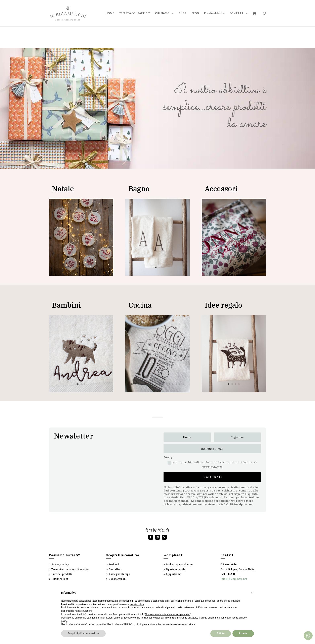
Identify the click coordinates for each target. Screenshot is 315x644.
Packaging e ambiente (179, 564)
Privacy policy (60, 564)
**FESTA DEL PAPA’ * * (135, 13)
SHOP (183, 13)
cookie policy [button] (137, 604)
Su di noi (114, 564)
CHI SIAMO (162, 13)
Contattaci (115, 569)
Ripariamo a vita (175, 569)
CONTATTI (237, 13)
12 (169, 384)
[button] (252, 593)
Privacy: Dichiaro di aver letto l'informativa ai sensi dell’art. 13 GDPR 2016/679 (212, 465)
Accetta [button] (243, 633)
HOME (110, 13)
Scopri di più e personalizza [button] (83, 633)
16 (183, 384)
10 (97, 268)
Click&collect (60, 579)
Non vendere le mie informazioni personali (168, 614)
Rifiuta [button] (220, 633)
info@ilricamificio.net (234, 579)
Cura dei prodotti (62, 574)
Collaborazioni (118, 579)
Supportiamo (173, 574)
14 (176, 384)
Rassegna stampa (119, 574)
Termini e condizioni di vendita (70, 569)
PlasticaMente (214, 13)
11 (166, 384)
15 (180, 384)
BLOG (195, 13)
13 (173, 384)
